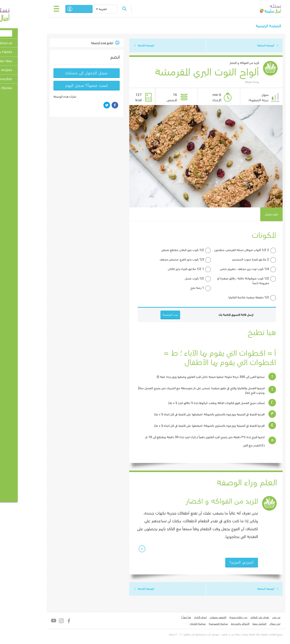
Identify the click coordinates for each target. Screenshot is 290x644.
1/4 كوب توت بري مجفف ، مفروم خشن (223, 269)
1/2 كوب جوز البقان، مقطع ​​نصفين (162, 250)
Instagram (40, 621)
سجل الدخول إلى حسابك (65, 73)
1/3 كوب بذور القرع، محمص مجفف (161, 260)
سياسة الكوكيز (177, 625)
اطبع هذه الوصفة (81, 43)
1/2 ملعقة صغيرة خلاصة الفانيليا (228, 298)
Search (105, 9)
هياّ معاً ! (165, 618)
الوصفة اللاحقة (125, 46)
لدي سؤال (254, 625)
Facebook (48, 621)
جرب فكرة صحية (217, 618)
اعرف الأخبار (179, 618)
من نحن (255, 618)
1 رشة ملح (176, 288)
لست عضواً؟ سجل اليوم (66, 86)
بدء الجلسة (62, 9)
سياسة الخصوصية (197, 625)
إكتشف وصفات (197, 618)
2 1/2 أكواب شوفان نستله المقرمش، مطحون (220, 250)
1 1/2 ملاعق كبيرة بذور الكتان (165, 269)
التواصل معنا (238, 625)
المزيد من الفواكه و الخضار (223, 63)
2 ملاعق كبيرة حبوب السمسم (230, 260)
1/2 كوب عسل (173, 279)
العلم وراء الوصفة (225, 483)
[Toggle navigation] (36, 9)
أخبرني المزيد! (221, 563)
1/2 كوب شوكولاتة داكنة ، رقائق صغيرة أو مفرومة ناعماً (222, 281)
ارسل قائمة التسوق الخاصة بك (215, 315)
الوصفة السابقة (245, 46)
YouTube (33, 621)
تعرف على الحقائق (239, 618)
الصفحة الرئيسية (247, 26)
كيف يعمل (250, 215)
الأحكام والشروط (219, 625)
